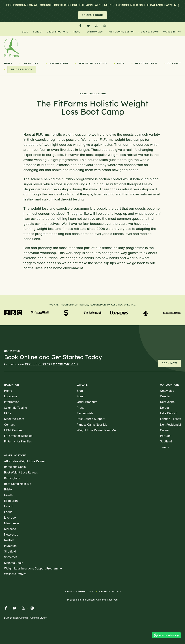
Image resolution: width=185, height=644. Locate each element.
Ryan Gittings (21, 618)
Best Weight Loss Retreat (21, 472)
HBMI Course (13, 430)
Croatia (165, 396)
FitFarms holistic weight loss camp (63, 135)
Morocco (10, 529)
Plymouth (10, 546)
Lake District (168, 413)
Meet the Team (146, 63)
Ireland (9, 506)
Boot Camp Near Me (18, 484)
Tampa (165, 447)
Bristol (8, 489)
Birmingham (12, 478)
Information (58, 63)
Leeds (8, 512)
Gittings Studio (39, 618)
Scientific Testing (93, 63)
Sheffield (10, 552)
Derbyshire (167, 402)
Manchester (12, 523)
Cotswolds (167, 391)
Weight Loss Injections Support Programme (33, 568)
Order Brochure (57, 32)
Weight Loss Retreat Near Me (96, 430)
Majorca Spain (14, 563)
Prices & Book (92, 15)
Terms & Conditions (78, 591)
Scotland (166, 441)
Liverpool (10, 518)
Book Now (169, 363)
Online (164, 430)
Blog (25, 32)
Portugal (166, 436)
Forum (37, 32)
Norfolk (9, 540)
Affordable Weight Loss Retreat (25, 461)
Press (77, 32)
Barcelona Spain (15, 467)
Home (8, 63)
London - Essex (170, 419)
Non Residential (170, 425)
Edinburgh (11, 501)
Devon (8, 495)
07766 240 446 (172, 32)
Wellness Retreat (15, 574)
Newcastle (11, 535)
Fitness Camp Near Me (92, 425)
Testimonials (94, 32)
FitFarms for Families (18, 441)
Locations (31, 63)
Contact (174, 63)
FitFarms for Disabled (18, 436)
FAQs (121, 63)
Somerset (11, 557)
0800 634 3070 (150, 32)
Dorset (164, 408)
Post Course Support (122, 32)
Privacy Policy (110, 591)
